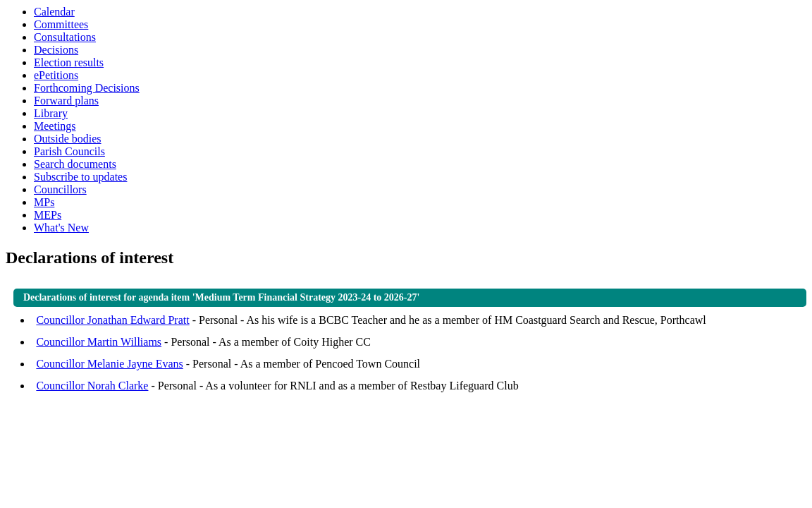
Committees (61, 24)
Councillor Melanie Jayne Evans (109, 364)
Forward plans (66, 101)
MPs (44, 202)
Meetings (55, 126)
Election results (69, 62)
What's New (61, 228)
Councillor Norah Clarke (92, 386)
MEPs (48, 215)
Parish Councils (69, 151)
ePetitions (56, 75)
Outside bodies (68, 139)
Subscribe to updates (80, 177)
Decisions (56, 50)
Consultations (65, 37)
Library (51, 113)
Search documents (75, 164)
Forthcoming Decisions (87, 88)
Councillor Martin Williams (99, 342)
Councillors (60, 189)
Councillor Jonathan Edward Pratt (112, 320)
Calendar (54, 12)
